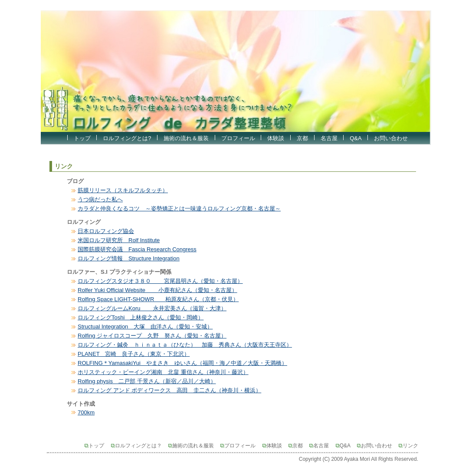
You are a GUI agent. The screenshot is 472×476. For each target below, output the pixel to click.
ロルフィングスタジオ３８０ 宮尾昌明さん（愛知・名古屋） (160, 281)
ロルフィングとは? (127, 138)
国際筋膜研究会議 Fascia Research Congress (137, 249)
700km (86, 412)
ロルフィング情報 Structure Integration (129, 258)
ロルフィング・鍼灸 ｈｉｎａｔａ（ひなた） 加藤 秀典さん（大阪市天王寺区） (185, 345)
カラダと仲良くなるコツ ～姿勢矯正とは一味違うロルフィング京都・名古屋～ (179, 208)
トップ (82, 138)
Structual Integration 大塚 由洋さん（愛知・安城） (145, 327)
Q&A (356, 138)
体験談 (276, 138)
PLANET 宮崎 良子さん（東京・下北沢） (134, 354)
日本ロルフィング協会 (106, 231)
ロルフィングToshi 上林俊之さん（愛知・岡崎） (141, 317)
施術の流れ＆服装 (186, 138)
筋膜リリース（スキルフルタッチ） (123, 190)
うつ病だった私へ (100, 199)
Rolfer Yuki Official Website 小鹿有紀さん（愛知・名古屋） (157, 290)
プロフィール (238, 138)
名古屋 (329, 138)
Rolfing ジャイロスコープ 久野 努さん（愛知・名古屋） (152, 336)
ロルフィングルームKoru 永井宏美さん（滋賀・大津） (152, 308)
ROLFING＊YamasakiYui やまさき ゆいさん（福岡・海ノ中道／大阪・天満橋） (182, 363)
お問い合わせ (391, 138)
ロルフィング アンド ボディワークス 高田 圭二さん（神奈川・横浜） (169, 390)
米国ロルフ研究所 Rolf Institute (119, 240)
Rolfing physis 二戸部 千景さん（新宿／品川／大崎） (147, 381)
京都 (302, 138)
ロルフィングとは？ (139, 446)
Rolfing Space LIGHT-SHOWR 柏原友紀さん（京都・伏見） (158, 299)
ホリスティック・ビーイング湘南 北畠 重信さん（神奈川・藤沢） (163, 372)
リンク (408, 446)
